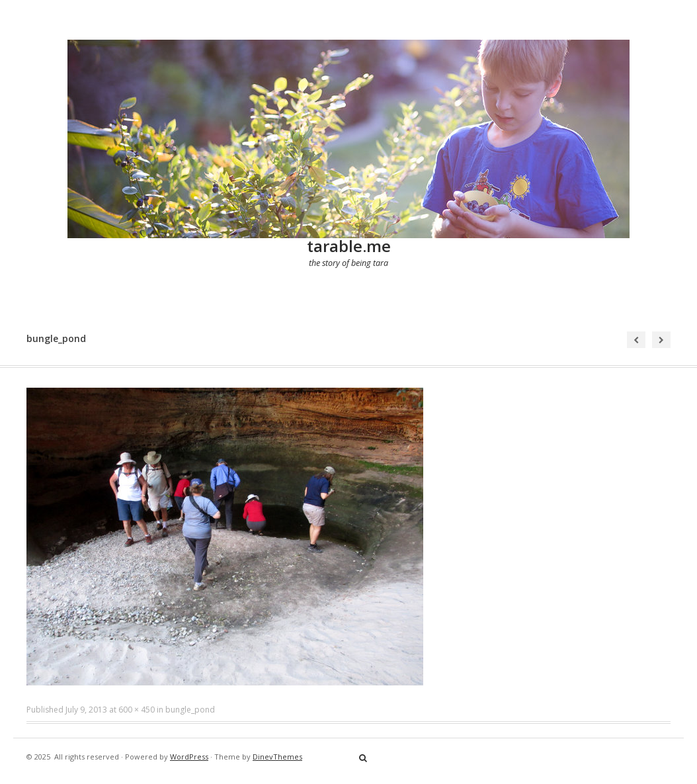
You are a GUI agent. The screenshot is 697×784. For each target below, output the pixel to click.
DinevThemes (277, 757)
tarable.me (349, 246)
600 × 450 (137, 710)
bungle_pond (190, 710)
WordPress (189, 757)
